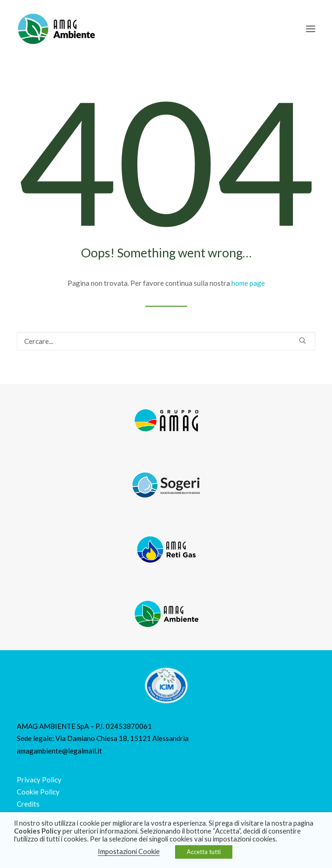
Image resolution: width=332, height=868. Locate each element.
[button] (311, 29)
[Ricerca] (166, 341)
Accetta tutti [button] (204, 852)
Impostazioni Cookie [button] (129, 851)
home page (248, 283)
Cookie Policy (38, 792)
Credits (28, 804)
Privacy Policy (39, 780)
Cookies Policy (37, 831)
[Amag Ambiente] (56, 29)
